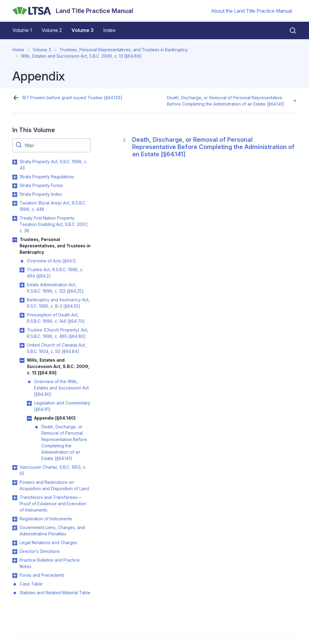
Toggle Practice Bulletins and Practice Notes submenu (15, 560)
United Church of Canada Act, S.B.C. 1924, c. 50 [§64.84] (56, 348)
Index (109, 30)
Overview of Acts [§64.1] (51, 261)
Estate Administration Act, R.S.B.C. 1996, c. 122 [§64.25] (55, 288)
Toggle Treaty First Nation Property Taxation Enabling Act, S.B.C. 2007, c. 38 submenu (15, 218)
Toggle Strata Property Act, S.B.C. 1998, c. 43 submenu (15, 162)
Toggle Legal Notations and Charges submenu (15, 543)
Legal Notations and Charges (48, 542)
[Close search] (289, 30)
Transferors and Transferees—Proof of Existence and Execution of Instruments (53, 504)
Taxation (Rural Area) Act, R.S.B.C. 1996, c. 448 (53, 206)
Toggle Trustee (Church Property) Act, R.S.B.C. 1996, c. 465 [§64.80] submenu (22, 330)
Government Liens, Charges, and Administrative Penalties (52, 531)
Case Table (31, 584)
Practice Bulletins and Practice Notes (50, 563)
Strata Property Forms (41, 185)
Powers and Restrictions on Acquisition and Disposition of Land (54, 485)
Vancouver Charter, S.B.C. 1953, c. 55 (53, 470)
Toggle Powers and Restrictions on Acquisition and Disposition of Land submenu (15, 483)
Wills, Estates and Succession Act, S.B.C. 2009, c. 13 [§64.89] (81, 56)
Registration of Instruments (46, 519)
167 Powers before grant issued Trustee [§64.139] (72, 98)
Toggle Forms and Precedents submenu (15, 576)
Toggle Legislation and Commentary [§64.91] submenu (29, 403)
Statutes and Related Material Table (55, 593)
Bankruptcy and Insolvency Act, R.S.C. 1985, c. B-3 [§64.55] (58, 303)
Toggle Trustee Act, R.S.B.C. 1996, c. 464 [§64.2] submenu (22, 270)
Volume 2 (52, 30)
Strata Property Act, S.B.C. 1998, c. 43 (53, 165)
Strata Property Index (41, 194)
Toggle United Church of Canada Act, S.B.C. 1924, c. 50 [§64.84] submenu (22, 345)
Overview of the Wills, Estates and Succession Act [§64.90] (61, 388)
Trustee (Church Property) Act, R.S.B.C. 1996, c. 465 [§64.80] (58, 333)
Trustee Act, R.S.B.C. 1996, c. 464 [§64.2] (55, 273)
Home (18, 50)
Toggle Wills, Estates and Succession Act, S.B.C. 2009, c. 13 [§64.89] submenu (22, 360)
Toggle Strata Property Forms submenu (15, 186)
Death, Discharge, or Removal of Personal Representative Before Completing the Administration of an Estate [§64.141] (226, 101)
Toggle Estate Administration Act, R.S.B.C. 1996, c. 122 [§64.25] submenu (22, 285)
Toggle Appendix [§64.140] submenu (29, 418)
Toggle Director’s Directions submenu (15, 552)
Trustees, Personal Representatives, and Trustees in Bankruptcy (124, 50)
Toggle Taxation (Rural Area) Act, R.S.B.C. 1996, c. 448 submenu (15, 203)
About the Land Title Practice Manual (251, 11)
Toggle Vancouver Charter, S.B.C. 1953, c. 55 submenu (15, 468)
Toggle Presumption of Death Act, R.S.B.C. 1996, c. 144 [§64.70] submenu (22, 315)
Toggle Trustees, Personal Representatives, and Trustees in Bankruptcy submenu (15, 240)
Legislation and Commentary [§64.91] (62, 406)
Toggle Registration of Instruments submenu (15, 519)
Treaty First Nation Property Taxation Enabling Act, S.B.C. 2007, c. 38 (54, 224)
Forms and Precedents (42, 575)
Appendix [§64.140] (55, 418)
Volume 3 (83, 30)
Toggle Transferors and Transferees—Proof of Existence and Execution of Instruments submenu (15, 498)
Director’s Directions (40, 551)
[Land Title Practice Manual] (73, 11)
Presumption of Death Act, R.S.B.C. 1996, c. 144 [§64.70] (56, 318)
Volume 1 (22, 30)
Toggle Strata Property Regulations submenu (15, 177)
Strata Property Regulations (47, 177)
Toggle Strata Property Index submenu (15, 195)
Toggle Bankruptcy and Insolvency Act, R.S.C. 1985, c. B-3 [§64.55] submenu (22, 300)
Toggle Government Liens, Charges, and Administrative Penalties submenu (15, 528)
